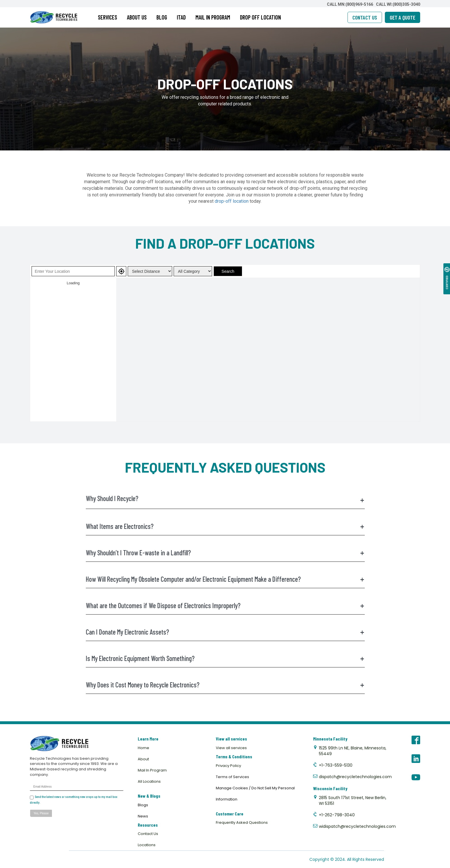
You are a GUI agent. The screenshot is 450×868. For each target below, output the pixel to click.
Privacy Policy (228, 766)
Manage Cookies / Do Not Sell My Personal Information (255, 794)
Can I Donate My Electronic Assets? (225, 632)
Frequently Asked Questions (242, 822)
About (143, 759)
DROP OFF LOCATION (260, 17)
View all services (231, 748)
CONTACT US (365, 17)
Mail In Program (152, 770)
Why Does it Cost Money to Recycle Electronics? (225, 685)
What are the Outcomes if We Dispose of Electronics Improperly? (225, 606)
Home (143, 748)
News (143, 816)
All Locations (149, 781)
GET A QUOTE (403, 17)
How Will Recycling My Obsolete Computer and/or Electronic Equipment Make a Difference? (225, 579)
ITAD (181, 17)
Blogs (143, 805)
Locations (147, 845)
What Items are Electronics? (225, 526)
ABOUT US (137, 17)
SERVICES (107, 17)
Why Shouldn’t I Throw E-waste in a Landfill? (225, 553)
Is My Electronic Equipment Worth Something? (225, 658)
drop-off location (232, 201)
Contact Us (148, 834)
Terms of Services (232, 777)
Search (228, 271)
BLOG (162, 17)
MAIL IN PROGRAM (213, 17)
